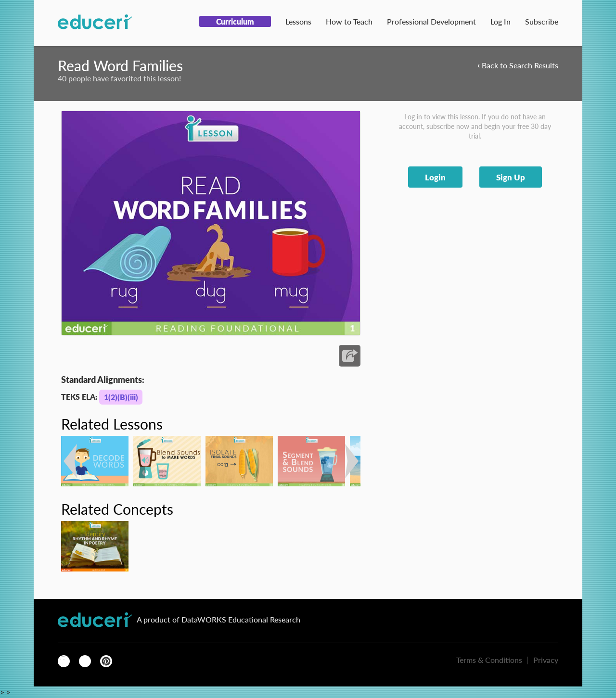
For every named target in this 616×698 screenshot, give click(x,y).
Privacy (546, 660)
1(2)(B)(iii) (121, 397)
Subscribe (542, 21)
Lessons (298, 21)
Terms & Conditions (489, 660)
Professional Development (431, 21)
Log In (500, 21)
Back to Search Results (518, 65)
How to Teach (349, 21)
